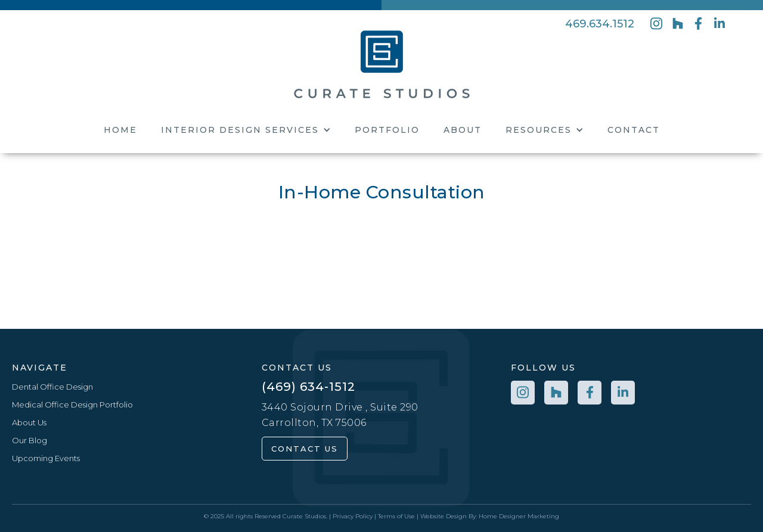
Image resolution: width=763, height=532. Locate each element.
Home (120, 130)
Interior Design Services (240, 130)
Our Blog (30, 440)
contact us (305, 449)
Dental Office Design (52, 387)
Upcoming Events (46, 458)
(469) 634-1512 (308, 387)
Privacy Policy (353, 516)
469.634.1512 (600, 24)
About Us (29, 422)
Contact (634, 130)
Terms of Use (396, 516)
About (463, 130)
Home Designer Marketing (519, 516)
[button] (246, 130)
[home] (382, 63)
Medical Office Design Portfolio (72, 405)
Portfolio (387, 130)
